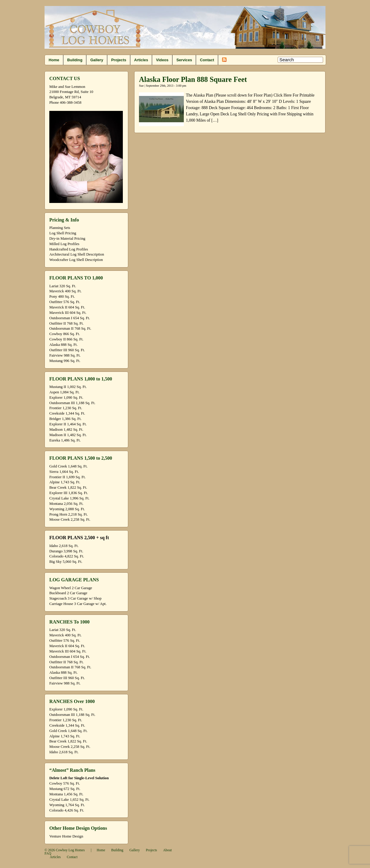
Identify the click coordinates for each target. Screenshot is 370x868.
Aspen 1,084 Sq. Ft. (64, 392)
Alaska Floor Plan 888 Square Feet (193, 79)
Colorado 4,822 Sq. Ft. (67, 556)
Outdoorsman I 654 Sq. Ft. (70, 318)
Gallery (97, 60)
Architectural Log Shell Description (77, 254)
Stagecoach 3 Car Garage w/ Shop (75, 598)
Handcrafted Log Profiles (69, 249)
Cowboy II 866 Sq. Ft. (66, 339)
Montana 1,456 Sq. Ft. (66, 794)
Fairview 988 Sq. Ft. (65, 355)
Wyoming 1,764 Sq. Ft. (67, 805)
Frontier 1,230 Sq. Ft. (66, 408)
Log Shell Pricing (63, 233)
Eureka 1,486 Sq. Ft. (65, 440)
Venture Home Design (66, 836)
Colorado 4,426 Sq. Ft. (67, 810)
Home (54, 60)
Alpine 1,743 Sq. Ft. (65, 482)
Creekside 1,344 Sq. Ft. (67, 413)
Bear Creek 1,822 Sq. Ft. (68, 488)
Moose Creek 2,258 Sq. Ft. (70, 519)
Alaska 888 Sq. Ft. (64, 345)
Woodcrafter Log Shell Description (76, 260)
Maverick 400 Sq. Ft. (65, 291)
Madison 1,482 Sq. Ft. (66, 430)
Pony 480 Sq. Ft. (62, 297)
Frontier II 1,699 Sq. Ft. (67, 477)
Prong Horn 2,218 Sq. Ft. (69, 514)
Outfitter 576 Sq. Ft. (65, 302)
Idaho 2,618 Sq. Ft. (64, 546)
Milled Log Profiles (64, 244)
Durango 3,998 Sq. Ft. (66, 551)
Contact (207, 60)
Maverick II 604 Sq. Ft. (67, 307)
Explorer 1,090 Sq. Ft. (66, 398)
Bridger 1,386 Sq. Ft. (65, 419)
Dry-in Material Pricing (67, 239)
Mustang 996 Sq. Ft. (65, 361)
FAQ (48, 854)
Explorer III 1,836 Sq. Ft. (69, 493)
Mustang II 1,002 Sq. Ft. (68, 387)
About (168, 850)
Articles (141, 60)
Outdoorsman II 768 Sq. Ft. (70, 328)
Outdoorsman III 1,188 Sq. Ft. (72, 403)
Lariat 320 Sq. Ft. (63, 286)
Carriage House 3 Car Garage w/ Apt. (78, 604)
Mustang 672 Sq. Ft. (65, 789)
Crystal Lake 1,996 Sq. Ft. (69, 498)
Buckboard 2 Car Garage (68, 593)
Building (75, 60)
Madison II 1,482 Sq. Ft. (68, 435)
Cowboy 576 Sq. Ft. (65, 783)
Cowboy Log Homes (70, 850)
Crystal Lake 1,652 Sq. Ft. (69, 800)
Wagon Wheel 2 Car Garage (71, 588)
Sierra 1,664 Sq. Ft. (64, 472)
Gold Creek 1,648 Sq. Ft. (68, 466)
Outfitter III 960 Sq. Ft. (67, 350)
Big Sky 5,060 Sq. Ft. (66, 562)
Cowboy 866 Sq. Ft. (65, 334)
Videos (162, 60)
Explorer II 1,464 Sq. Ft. (68, 424)
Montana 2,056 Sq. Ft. (66, 504)
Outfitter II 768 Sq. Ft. (66, 323)
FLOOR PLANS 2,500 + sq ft (79, 538)
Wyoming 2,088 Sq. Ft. (67, 509)
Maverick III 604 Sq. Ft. (68, 313)
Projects (119, 60)
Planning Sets (60, 228)
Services (184, 60)
